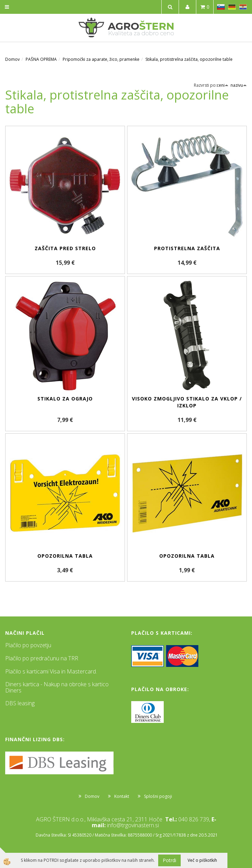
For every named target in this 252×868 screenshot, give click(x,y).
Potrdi (169, 860)
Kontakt (122, 796)
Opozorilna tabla (65, 556)
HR (243, 7)
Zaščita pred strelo (65, 248)
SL (221, 7)
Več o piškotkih (202, 860)
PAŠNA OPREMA (41, 59)
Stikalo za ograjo (65, 399)
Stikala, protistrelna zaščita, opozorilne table (189, 59)
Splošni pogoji (158, 796)
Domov (12, 59)
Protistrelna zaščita (187, 248)
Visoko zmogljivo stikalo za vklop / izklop (187, 402)
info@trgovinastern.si (133, 825)
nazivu (239, 85)
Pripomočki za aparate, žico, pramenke (101, 59)
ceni (223, 85)
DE (232, 7)
